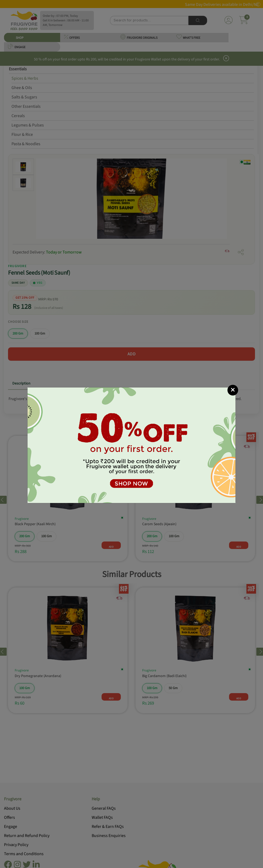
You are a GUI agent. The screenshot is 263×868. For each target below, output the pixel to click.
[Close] (233, 390)
